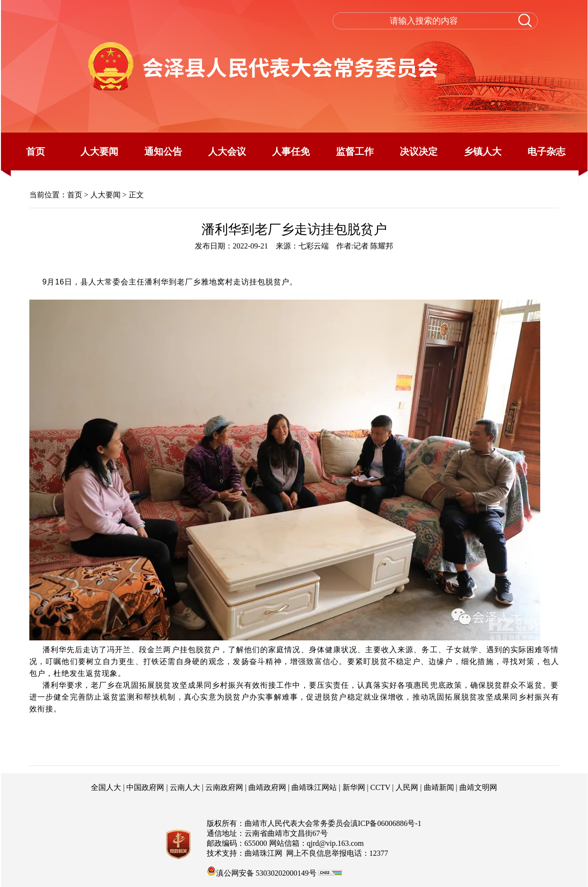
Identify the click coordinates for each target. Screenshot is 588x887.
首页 (35, 151)
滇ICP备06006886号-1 (386, 823)
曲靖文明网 (478, 787)
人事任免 (291, 151)
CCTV (380, 787)
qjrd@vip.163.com (336, 843)
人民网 (407, 787)
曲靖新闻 (439, 787)
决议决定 (419, 151)
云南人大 (185, 787)
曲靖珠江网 (263, 853)
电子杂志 (546, 151)
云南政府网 (224, 787)
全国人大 (106, 787)
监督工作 (355, 151)
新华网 (354, 787)
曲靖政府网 (267, 787)
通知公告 (163, 151)
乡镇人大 (483, 151)
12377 (379, 853)
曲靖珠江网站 (314, 787)
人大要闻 (99, 151)
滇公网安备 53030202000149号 (262, 871)
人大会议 (227, 151)
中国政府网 (145, 787)
